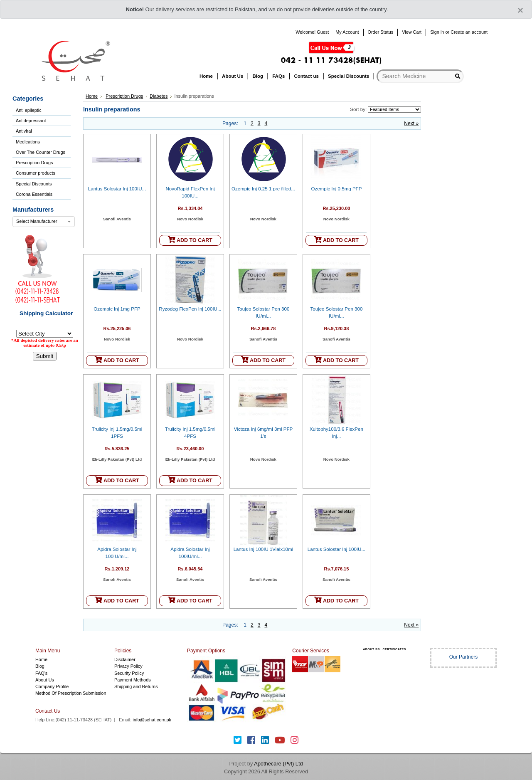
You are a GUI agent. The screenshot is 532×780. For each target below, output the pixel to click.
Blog (40, 666)
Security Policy (129, 673)
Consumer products (36, 173)
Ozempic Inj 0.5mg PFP (336, 189)
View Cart (412, 32)
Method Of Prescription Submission (71, 693)
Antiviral (24, 131)
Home (92, 96)
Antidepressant (31, 121)
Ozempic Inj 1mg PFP (117, 309)
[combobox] (44, 222)
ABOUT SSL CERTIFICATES (384, 649)
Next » (411, 123)
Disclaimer (125, 659)
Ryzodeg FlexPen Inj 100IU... (190, 309)
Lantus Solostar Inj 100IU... (117, 189)
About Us (45, 680)
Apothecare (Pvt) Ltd (278, 764)
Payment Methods (133, 680)
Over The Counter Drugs (41, 152)
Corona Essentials (34, 194)
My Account (347, 32)
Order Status (381, 32)
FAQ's (41, 673)
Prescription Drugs (34, 163)
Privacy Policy (128, 666)
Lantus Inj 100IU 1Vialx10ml (264, 549)
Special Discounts (34, 184)
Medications (28, 142)
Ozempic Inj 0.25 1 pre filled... (263, 189)
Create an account (469, 32)
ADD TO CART (190, 240)
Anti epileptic (29, 110)
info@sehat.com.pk (152, 720)
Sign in (437, 32)
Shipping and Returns (136, 686)
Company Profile (52, 686)
